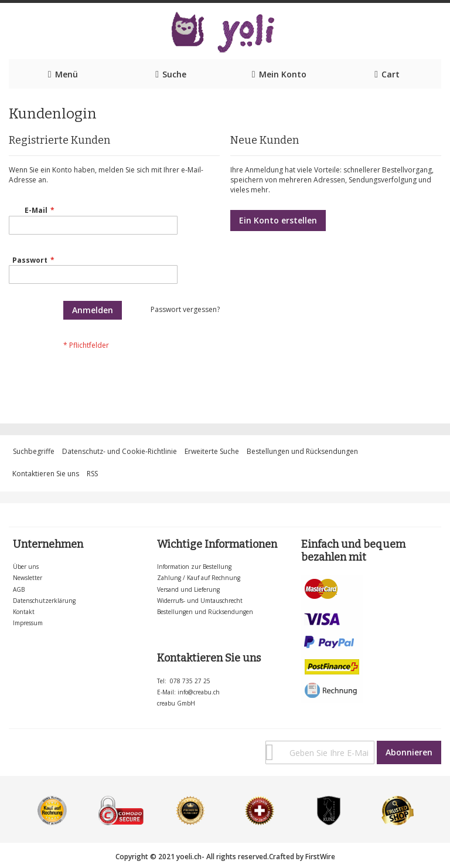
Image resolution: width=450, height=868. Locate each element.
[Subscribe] (409, 752)
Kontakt (24, 612)
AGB (19, 589)
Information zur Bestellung (194, 567)
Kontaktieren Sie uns (46, 474)
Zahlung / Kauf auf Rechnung (199, 578)
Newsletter (28, 578)
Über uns (26, 567)
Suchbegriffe (34, 451)
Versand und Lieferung (188, 589)
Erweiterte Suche (212, 451)
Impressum (28, 623)
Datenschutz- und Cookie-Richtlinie (120, 451)
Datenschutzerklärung (44, 601)
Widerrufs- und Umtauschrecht (200, 601)
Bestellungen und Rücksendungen (302, 451)
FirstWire (320, 857)
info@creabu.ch (199, 692)
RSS (92, 474)
